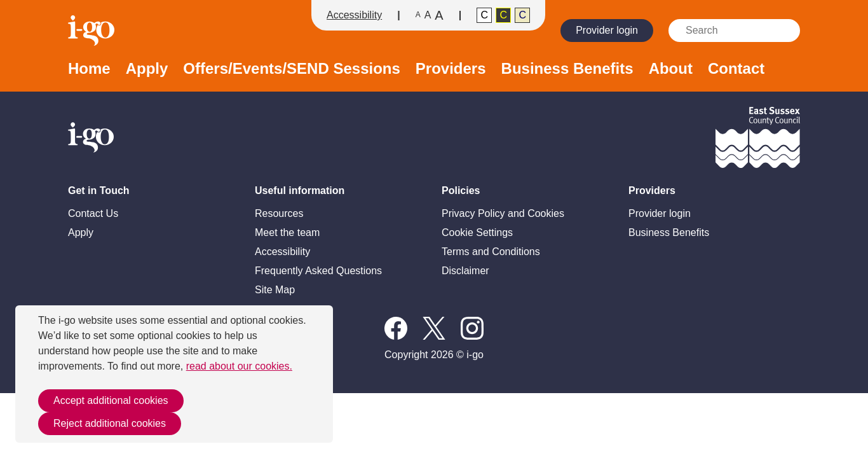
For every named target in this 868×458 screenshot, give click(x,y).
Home (89, 69)
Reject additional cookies (110, 423)
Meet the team (287, 232)
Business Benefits (567, 69)
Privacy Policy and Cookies (503, 213)
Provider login (607, 30)
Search (785, 31)
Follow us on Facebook (396, 328)
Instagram (472, 328)
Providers (451, 69)
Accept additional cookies (111, 400)
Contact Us (93, 213)
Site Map (275, 290)
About (671, 69)
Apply (147, 69)
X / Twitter (434, 328)
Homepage (93, 31)
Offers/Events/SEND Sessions (291, 69)
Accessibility (354, 15)
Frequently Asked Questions (318, 271)
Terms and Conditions (491, 252)
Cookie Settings (477, 232)
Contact (736, 69)
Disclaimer (465, 271)
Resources (279, 213)
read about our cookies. (239, 366)
